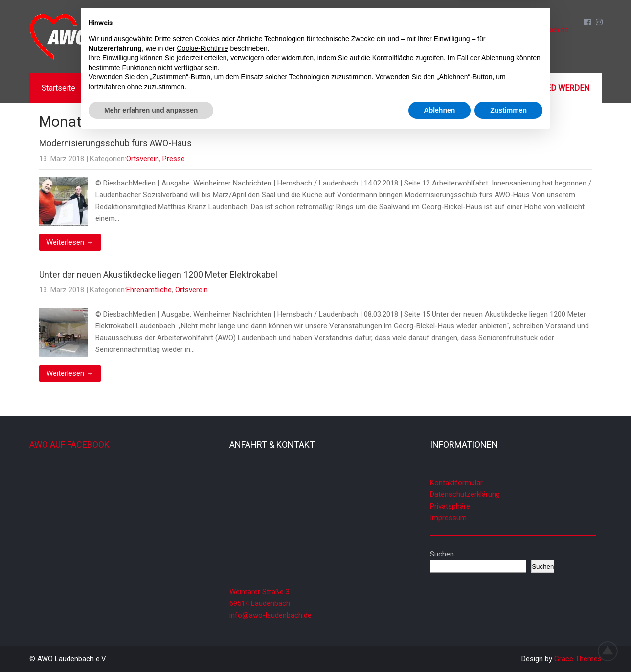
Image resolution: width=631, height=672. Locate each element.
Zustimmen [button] (508, 645)
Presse (174, 159)
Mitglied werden (555, 88)
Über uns (176, 88)
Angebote (288, 88)
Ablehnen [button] (440, 645)
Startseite (58, 88)
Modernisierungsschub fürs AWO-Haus (115, 143)
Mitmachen (349, 88)
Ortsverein (143, 159)
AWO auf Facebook (69, 445)
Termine (231, 88)
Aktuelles (118, 88)
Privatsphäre (450, 506)
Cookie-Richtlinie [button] (203, 583)
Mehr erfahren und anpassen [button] (151, 645)
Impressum (448, 518)
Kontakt (462, 88)
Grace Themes (578, 659)
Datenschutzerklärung (465, 494)
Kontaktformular (456, 483)
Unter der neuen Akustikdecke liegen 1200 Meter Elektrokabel (158, 274)
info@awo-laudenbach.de (529, 30)
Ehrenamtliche (149, 290)
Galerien (409, 88)
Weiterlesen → (70, 242)
